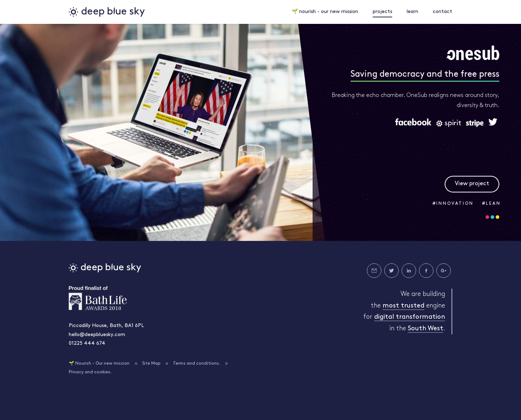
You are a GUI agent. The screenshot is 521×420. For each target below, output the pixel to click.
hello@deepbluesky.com (97, 335)
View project (472, 184)
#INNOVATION (453, 204)
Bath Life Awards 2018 (98, 298)
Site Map (151, 364)
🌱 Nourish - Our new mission (99, 364)
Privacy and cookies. (90, 372)
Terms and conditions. (196, 364)
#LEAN (492, 204)
